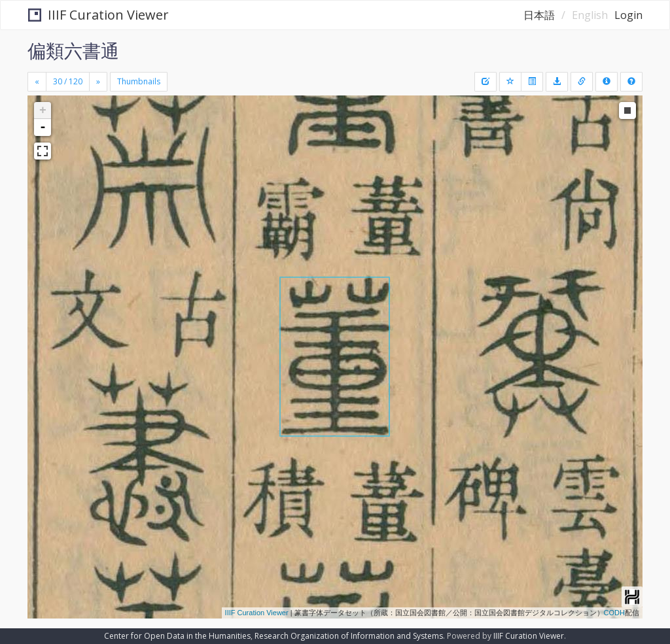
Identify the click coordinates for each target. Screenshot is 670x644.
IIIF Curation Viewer (98, 15)
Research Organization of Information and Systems (349, 636)
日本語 (539, 15)
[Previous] (37, 82)
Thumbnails (139, 81)
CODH (614, 613)
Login (628, 15)
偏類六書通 (73, 50)
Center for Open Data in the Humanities (177, 636)
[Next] (98, 82)
